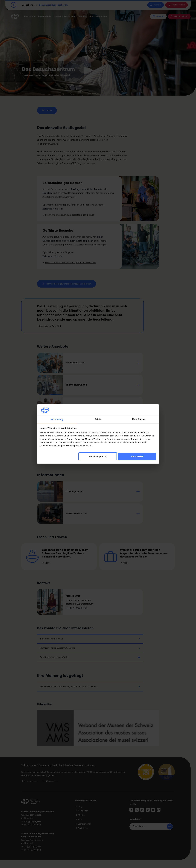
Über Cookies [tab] (139, 419)
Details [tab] (98, 419)
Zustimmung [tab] (57, 419)
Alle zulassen (137, 456)
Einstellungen (98, 456)
